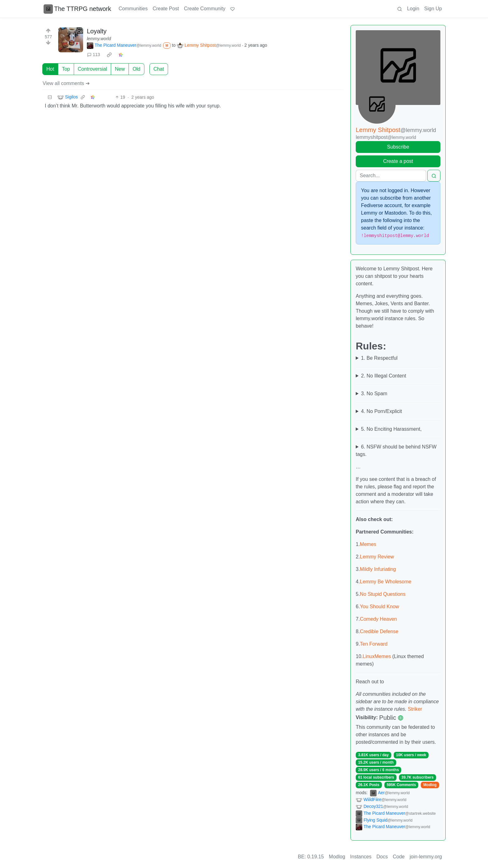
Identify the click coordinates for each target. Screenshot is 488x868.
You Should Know (379, 607)
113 (94, 55)
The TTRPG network (77, 9)
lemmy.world (99, 39)
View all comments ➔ (66, 83)
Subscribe (398, 147)
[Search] (391, 176)
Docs (382, 857)
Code (399, 857)
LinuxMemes (377, 656)
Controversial (92, 69)
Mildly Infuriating (378, 569)
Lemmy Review (377, 557)
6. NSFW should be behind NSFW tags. (396, 451)
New (120, 69)
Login (413, 9)
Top (66, 69)
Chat (159, 69)
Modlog (430, 785)
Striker (415, 709)
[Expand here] (71, 40)
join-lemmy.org (426, 857)
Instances (361, 857)
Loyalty (97, 31)
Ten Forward (374, 644)
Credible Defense (379, 631)
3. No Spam (374, 394)
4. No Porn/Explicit (382, 411)
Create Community (205, 9)
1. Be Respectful (379, 358)
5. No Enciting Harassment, (391, 429)
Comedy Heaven (378, 619)
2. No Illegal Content (384, 376)
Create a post (398, 161)
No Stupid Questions (383, 594)
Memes (368, 544)
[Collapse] (50, 97)
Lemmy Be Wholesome (385, 582)
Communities (133, 9)
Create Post (166, 9)
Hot (50, 69)
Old (136, 69)
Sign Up (433, 9)
